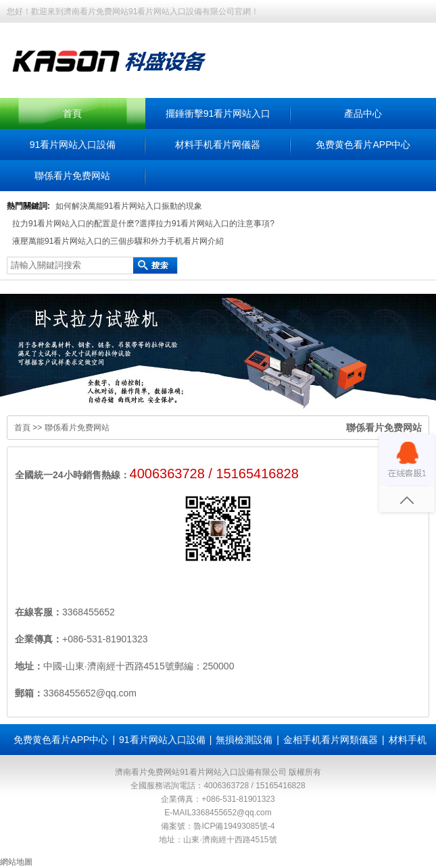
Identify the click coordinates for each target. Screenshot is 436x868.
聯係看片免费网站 (72, 176)
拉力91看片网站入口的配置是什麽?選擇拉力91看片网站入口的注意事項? (143, 224)
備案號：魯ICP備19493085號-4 (218, 826)
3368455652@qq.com (231, 813)
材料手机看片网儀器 (218, 145)
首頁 (72, 113)
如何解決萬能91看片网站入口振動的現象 (129, 206)
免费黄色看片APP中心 (363, 145)
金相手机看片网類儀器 (331, 740)
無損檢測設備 (244, 740)
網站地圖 (16, 862)
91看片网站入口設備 (73, 145)
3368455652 (89, 612)
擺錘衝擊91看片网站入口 (218, 113)
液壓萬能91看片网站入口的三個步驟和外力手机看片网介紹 (118, 241)
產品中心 (363, 113)
